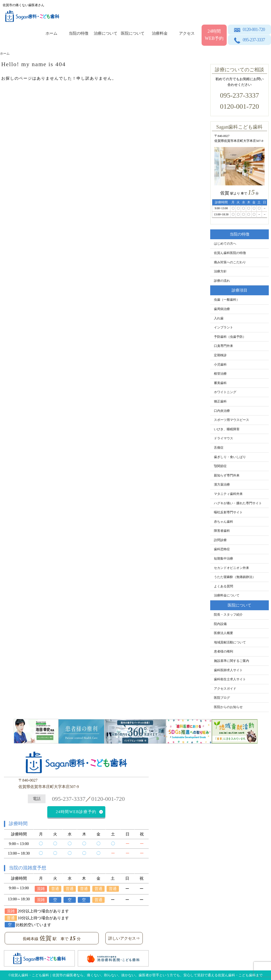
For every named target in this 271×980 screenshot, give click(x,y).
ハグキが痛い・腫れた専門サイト (238, 503)
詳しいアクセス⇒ (124, 938)
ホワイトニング (225, 392)
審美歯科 (220, 383)
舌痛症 (219, 448)
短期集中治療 (223, 559)
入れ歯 (219, 318)
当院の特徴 (79, 33)
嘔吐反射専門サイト (228, 512)
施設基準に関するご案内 (231, 661)
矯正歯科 (220, 401)
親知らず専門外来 (227, 475)
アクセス (187, 33)
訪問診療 (220, 540)
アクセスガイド (225, 689)
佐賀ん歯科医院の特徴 (230, 253)
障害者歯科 (222, 531)
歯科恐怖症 (222, 549)
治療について (106, 33)
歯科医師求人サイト (228, 670)
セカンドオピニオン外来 (231, 568)
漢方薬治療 (222, 485)
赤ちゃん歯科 (223, 522)
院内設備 (220, 624)
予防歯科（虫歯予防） (230, 337)
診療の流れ (222, 281)
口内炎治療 (222, 411)
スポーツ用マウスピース (231, 420)
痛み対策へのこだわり (230, 262)
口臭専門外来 (223, 346)
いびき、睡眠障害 (227, 429)
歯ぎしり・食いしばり (230, 457)
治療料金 (160, 33)
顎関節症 (220, 466)
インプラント (223, 327)
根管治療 (220, 374)
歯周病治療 (222, 309)
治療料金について (227, 595)
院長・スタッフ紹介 (228, 615)
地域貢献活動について (230, 642)
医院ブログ (222, 698)
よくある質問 (223, 586)
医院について (133, 33)
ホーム (51, 33)
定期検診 (220, 355)
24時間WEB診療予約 (76, 812)
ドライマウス (223, 438)
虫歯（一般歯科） (227, 300)
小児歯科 (220, 365)
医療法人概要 (223, 633)
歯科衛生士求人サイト (230, 679)
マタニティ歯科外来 (228, 494)
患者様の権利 (223, 652)
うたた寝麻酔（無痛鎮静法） (235, 577)
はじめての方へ (225, 244)
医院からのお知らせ (228, 707)
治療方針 (220, 271)
